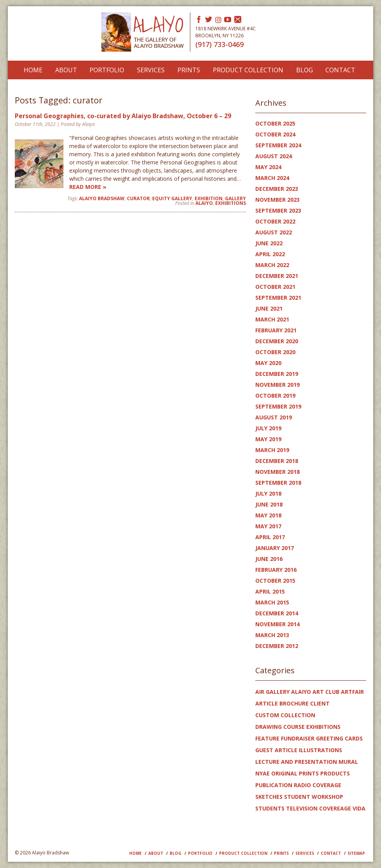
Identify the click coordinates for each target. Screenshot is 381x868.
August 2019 (274, 417)
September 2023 (278, 210)
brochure (294, 703)
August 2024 (274, 156)
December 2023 (277, 189)
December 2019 (277, 374)
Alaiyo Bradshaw (102, 198)
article (267, 703)
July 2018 (268, 493)
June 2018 (269, 504)
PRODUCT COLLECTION (243, 853)
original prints (295, 773)
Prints (189, 70)
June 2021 (269, 308)
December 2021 (277, 276)
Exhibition (209, 198)
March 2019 (272, 450)
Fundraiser (298, 738)
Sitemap (356, 853)
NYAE (262, 773)
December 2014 (277, 613)
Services (151, 70)
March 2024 (272, 178)
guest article (276, 750)
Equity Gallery (172, 198)
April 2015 (270, 591)
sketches (269, 797)
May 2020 (268, 363)
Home (33, 70)
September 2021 (278, 298)
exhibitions (231, 203)
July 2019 (268, 428)
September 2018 (278, 483)
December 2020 (277, 341)
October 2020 (275, 352)
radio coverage (318, 785)
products (335, 773)
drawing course (280, 727)
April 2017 (270, 537)
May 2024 (268, 167)
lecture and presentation (296, 762)
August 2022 (274, 232)
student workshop (314, 797)
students (270, 808)
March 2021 (272, 319)
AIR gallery (272, 692)
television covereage (319, 808)
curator (138, 198)
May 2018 (268, 515)
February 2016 (276, 570)
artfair (352, 692)
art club (326, 692)
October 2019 (275, 396)
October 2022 (275, 221)
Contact (340, 70)
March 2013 (272, 635)
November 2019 (277, 385)
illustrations (320, 750)
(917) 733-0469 (219, 44)
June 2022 (269, 243)
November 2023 (277, 200)
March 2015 (272, 602)
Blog (305, 70)
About (66, 70)
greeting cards (339, 738)
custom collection (285, 715)
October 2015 (275, 581)
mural (348, 762)
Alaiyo (204, 203)
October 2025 (275, 123)
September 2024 (278, 145)
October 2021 (275, 287)
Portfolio (107, 70)
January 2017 (275, 548)
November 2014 (277, 624)
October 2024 (275, 134)
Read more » (88, 187)
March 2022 (272, 265)
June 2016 (269, 559)
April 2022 (270, 254)
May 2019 (268, 439)
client (320, 703)
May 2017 (268, 526)
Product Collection (248, 70)
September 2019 (278, 406)
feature (267, 738)
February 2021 (276, 330)
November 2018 (277, 472)
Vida (359, 808)
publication (274, 785)
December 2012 (277, 646)
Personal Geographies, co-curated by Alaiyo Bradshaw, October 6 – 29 (123, 116)
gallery (235, 198)
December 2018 (277, 461)
